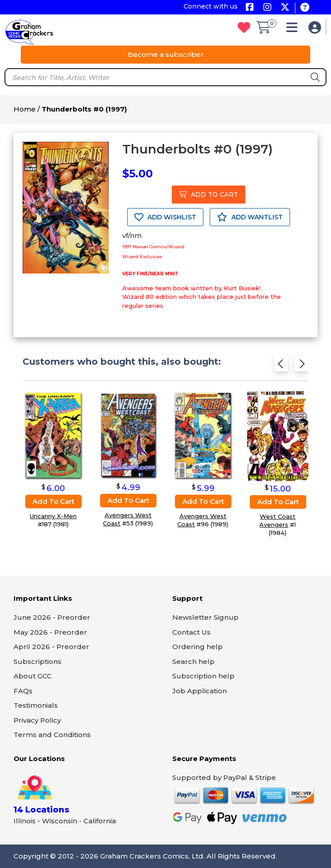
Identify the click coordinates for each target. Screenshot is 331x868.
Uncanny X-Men (53, 516)
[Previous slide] (281, 366)
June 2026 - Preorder (52, 617)
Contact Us (191, 632)
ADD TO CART (209, 195)
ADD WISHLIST (165, 217)
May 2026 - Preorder (50, 632)
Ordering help (198, 647)
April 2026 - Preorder (51, 647)
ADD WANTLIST (250, 217)
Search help (193, 661)
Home (25, 109)
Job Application (200, 691)
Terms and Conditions (52, 735)
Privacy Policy (37, 720)
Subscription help (203, 676)
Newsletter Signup (205, 617)
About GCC (33, 676)
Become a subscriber (166, 54)
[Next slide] (301, 366)
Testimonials (36, 705)
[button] (294, 30)
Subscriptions (37, 661)
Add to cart (53, 501)
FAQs (23, 691)
